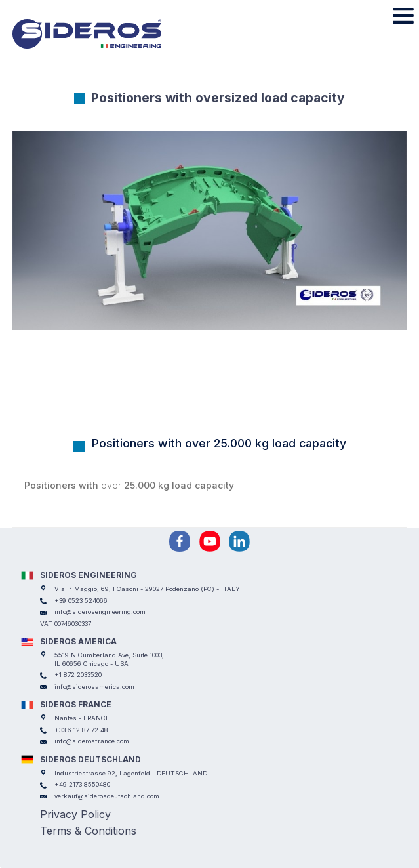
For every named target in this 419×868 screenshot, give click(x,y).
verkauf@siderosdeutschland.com (107, 796)
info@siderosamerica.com (94, 687)
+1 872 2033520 (78, 675)
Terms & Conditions (88, 831)
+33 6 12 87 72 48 (81, 730)
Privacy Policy (75, 814)
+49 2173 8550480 (82, 784)
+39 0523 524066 (81, 601)
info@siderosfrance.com (92, 741)
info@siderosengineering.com (100, 612)
